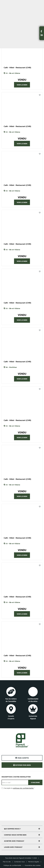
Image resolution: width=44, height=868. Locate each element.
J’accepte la (19, 788)
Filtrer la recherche (12, 17)
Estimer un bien (38, 3)
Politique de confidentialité (12, 865)
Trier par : (5, 27)
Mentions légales (34, 862)
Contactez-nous (19, 862)
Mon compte (22, 758)
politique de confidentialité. (23, 788)
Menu (3, 3)
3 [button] (24, 357)
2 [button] (23, 63)
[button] (42, 31)
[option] (22, 49)
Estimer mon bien (22, 765)
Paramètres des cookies (33, 865)
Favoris (40, 95)
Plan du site (7, 862)
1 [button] (21, 63)
